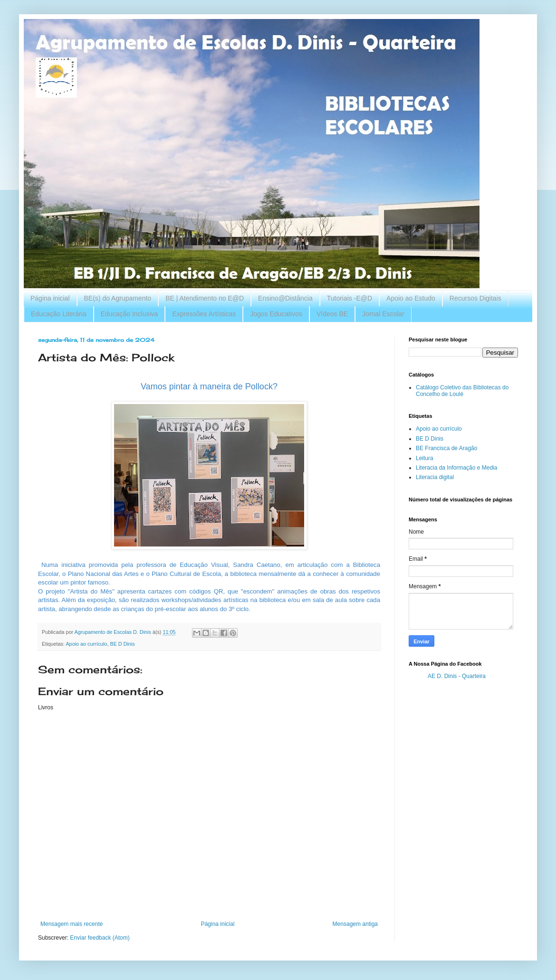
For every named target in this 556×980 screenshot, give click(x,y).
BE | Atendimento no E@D (205, 298)
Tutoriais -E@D (350, 298)
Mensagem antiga (355, 924)
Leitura (425, 458)
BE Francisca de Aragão (446, 448)
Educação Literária (59, 314)
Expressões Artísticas (204, 314)
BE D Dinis (122, 644)
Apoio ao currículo (86, 644)
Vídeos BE (332, 314)
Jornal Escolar (383, 314)
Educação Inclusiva (129, 314)
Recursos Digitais (475, 298)
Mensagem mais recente (72, 924)
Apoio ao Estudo (411, 298)
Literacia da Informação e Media (456, 468)
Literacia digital (435, 477)
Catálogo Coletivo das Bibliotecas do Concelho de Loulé (462, 391)
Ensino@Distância (285, 298)
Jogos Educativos (276, 314)
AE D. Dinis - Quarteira (457, 676)
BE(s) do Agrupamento (118, 298)
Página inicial (50, 298)
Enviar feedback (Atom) (100, 938)
